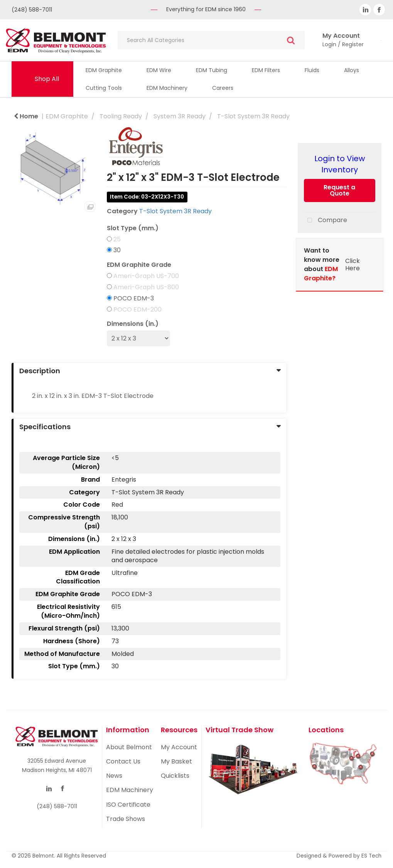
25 (117, 239)
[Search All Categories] (211, 40)
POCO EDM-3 (134, 298)
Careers (223, 88)
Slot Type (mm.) (133, 228)
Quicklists (175, 776)
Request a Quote (339, 190)
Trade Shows (126, 819)
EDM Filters (266, 70)
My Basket (176, 761)
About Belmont (129, 747)
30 (117, 250)
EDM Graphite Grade (139, 265)
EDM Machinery (167, 88)
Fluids (312, 70)
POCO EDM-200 (137, 310)
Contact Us (123, 761)
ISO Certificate (128, 805)
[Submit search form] (291, 40)
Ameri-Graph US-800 (146, 287)
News (114, 776)
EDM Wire (159, 70)
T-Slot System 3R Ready (253, 116)
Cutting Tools (104, 88)
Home (26, 116)
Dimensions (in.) (133, 324)
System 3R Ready (180, 116)
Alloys (352, 70)
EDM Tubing (212, 70)
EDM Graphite (104, 70)
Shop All (47, 79)
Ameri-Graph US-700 (146, 276)
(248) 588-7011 (32, 10)
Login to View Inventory (340, 164)
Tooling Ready (121, 116)
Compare (326, 221)
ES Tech (371, 856)
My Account (179, 747)
